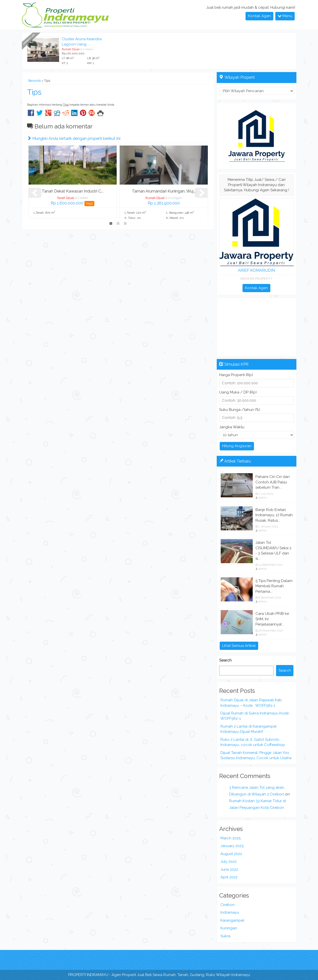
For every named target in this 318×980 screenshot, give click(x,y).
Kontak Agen (259, 16)
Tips (34, 92)
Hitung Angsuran (237, 446)
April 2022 (229, 877)
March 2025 (230, 838)
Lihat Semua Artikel (239, 646)
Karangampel (232, 920)
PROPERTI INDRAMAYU (88, 975)
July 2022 (229, 862)
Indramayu (230, 912)
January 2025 (232, 846)
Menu (285, 16)
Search (225, 660)
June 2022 (229, 869)
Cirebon (228, 905)
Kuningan (229, 928)
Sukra (225, 936)
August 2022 (231, 854)
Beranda (35, 81)
